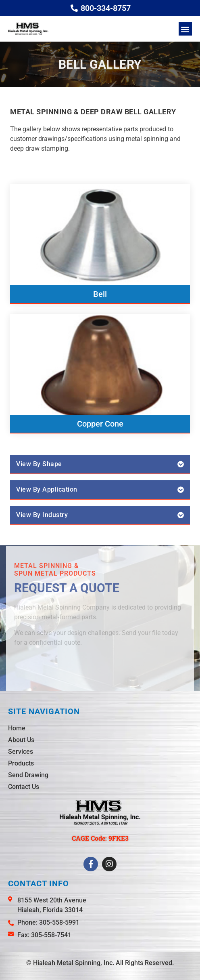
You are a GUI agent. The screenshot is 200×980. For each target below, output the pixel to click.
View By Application (47, 489)
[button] (185, 29)
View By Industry (42, 515)
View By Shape (39, 464)
